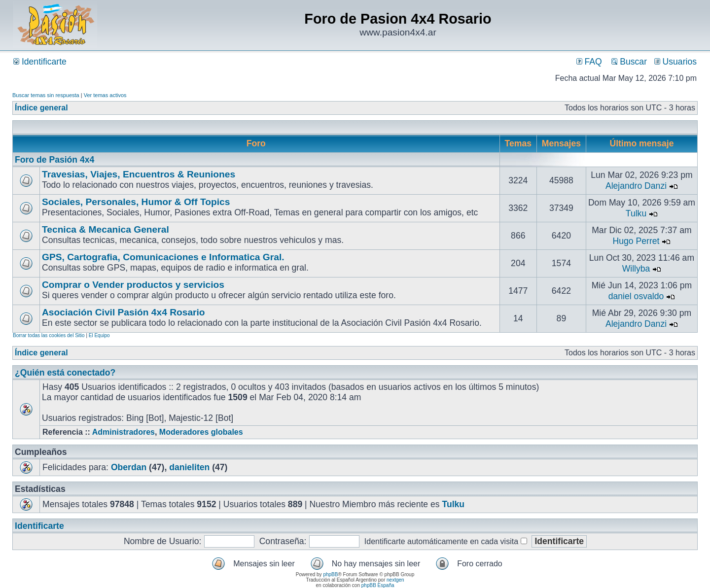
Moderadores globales (201, 432)
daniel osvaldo (636, 296)
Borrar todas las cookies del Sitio (49, 335)
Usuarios (675, 62)
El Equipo (99, 335)
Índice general (41, 108)
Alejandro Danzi (636, 186)
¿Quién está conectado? (65, 373)
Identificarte (40, 62)
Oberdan (129, 467)
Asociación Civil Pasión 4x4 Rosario (124, 312)
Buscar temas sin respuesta (46, 95)
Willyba (636, 269)
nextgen (395, 580)
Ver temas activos (105, 95)
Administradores (124, 432)
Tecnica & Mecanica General (106, 229)
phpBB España (378, 585)
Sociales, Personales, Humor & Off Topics (136, 202)
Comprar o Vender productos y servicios (133, 285)
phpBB (330, 574)
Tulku (636, 213)
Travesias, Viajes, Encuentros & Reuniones (139, 174)
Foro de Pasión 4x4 (54, 160)
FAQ (589, 62)
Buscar (629, 62)
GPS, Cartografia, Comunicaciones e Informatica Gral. (163, 257)
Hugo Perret (636, 241)
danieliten (189, 467)
